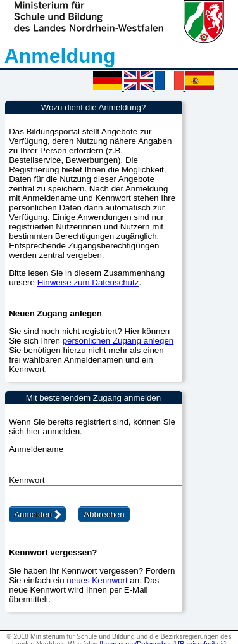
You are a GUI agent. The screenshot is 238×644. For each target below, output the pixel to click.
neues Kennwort (97, 580)
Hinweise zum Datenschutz (88, 282)
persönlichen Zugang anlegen (118, 341)
